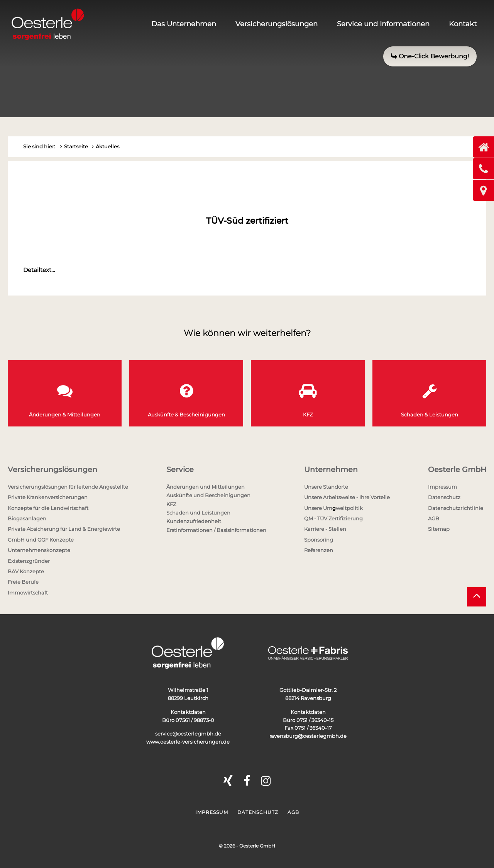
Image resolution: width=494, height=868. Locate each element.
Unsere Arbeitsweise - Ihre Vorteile (347, 497)
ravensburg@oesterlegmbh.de (308, 736)
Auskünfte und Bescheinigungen (208, 495)
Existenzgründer (29, 561)
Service (180, 470)
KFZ (171, 504)
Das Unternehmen (184, 24)
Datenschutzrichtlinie (456, 508)
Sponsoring (319, 540)
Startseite (76, 146)
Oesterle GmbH (457, 470)
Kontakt (463, 24)
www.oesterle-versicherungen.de (188, 742)
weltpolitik (349, 508)
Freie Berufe (23, 582)
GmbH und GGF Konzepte (41, 540)
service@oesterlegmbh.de (188, 734)
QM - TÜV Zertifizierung (333, 518)
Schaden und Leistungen (198, 513)
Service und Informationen (383, 24)
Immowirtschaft (28, 593)
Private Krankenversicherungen (48, 497)
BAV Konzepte (26, 571)
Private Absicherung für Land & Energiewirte (64, 529)
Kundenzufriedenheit (194, 521)
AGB (434, 518)
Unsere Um (318, 508)
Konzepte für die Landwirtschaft (48, 508)
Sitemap (439, 529)
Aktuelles (107, 146)
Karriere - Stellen (325, 529)
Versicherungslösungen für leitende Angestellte (68, 487)
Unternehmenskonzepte (39, 550)
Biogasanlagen (27, 518)
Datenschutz (444, 497)
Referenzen (319, 550)
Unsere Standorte (326, 487)
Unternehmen (331, 470)
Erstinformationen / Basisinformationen (216, 530)
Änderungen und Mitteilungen (206, 487)
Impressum (442, 487)
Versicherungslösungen (277, 24)
